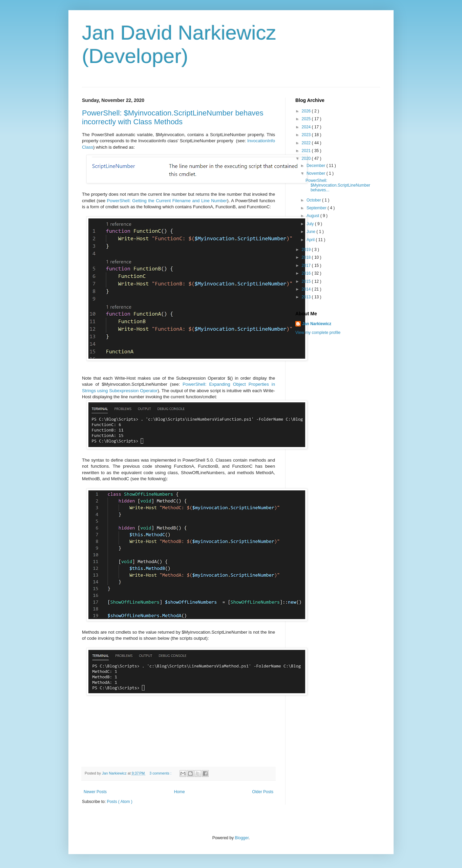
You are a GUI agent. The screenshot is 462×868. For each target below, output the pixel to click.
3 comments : (161, 773)
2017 (307, 266)
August (313, 216)
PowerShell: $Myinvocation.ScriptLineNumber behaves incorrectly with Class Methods (173, 117)
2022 (307, 143)
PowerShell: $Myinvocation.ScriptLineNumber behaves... (338, 185)
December (317, 166)
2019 (307, 250)
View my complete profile (318, 333)
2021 (307, 151)
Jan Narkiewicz (317, 324)
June (311, 232)
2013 (307, 297)
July (311, 224)
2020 (307, 158)
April (311, 240)
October (314, 200)
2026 (307, 111)
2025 (307, 119)
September (317, 208)
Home (180, 792)
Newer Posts (95, 792)
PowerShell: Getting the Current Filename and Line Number (167, 201)
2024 (307, 127)
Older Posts (263, 792)
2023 (307, 135)
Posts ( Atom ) (119, 802)
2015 (307, 281)
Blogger (242, 838)
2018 (307, 257)
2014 (307, 289)
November (317, 173)
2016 (307, 273)
